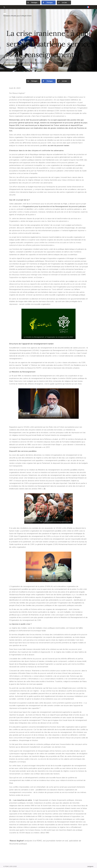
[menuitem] (71, 15)
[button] (33, 3)
